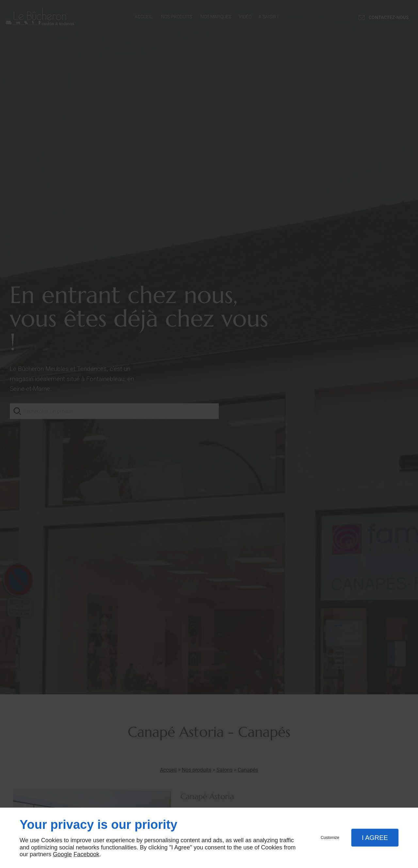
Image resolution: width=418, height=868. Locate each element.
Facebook (86, 854)
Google (62, 854)
